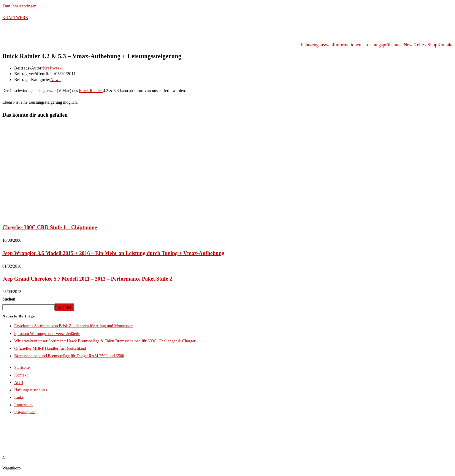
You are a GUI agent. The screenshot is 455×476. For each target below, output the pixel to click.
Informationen (348, 45)
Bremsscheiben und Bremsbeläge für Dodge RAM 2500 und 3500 (69, 356)
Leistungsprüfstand (382, 45)
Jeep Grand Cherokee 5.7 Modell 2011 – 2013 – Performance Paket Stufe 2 (87, 279)
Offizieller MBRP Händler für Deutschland (50, 348)
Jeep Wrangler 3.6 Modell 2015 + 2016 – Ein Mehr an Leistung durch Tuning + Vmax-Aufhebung (113, 253)
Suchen (9, 299)
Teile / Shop (426, 45)
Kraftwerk (52, 68)
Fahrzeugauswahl (318, 45)
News (409, 45)
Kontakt (445, 45)
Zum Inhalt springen (19, 6)
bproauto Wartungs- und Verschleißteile (47, 334)
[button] (349, 45)
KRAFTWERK (15, 18)
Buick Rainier (91, 91)
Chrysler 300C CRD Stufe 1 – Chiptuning (50, 227)
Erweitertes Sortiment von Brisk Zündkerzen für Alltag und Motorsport (74, 326)
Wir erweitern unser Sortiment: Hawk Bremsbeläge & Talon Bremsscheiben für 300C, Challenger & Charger (105, 341)
